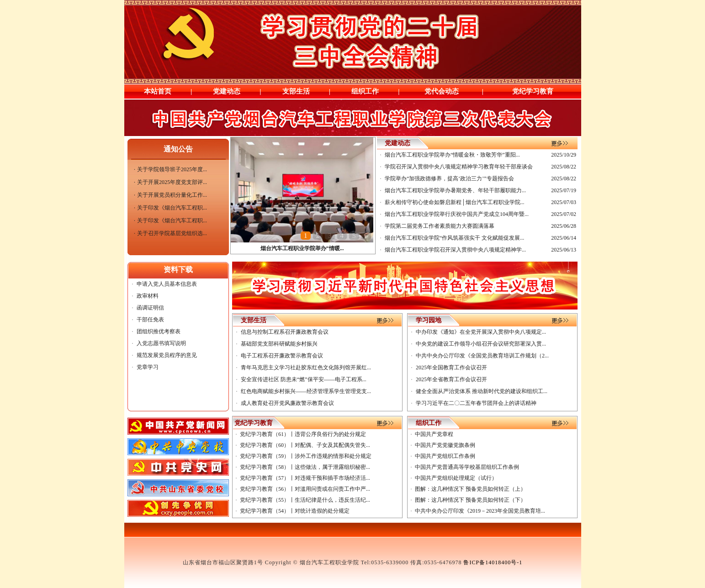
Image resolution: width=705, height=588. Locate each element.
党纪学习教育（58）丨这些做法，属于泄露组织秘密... (305, 467)
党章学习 (148, 367)
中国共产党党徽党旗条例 (445, 445)
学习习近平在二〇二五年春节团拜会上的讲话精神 (476, 403)
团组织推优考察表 (159, 331)
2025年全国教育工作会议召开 (451, 367)
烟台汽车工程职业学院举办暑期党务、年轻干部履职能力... (455, 190)
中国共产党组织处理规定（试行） (456, 478)
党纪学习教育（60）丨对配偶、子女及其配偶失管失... (305, 445)
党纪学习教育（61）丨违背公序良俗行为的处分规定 (303, 434)
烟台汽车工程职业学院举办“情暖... (302, 248)
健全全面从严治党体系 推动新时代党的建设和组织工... (482, 391)
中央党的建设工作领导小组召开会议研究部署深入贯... (481, 344)
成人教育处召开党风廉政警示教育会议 (287, 403)
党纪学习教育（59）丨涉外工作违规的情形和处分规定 (306, 456)
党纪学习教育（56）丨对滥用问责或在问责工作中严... (305, 489)
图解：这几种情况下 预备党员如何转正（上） (470, 489)
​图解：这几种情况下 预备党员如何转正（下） (470, 500)
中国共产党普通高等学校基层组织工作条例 (467, 467)
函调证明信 (150, 308)
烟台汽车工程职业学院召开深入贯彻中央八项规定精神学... (455, 250)
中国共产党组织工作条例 (445, 456)
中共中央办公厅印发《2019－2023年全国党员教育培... (480, 511)
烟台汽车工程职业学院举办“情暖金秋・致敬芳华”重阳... (452, 155)
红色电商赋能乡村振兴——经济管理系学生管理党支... (306, 391)
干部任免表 (150, 320)
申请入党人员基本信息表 (167, 284)
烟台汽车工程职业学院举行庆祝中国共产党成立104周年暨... (457, 214)
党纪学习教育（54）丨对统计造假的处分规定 (295, 511)
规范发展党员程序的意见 (167, 355)
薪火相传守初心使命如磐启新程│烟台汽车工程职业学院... (455, 202)
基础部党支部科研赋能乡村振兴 (279, 344)
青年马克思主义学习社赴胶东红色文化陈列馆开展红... (306, 367)
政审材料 (148, 296)
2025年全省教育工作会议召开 (451, 379)
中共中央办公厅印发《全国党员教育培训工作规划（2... (482, 356)
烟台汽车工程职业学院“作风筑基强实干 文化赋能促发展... (454, 238)
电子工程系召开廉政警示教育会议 (282, 356)
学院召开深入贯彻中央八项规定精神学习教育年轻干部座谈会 (459, 167)
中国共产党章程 (434, 434)
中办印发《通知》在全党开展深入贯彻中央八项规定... (481, 332)
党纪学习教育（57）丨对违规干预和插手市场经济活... (305, 478)
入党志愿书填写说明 (161, 343)
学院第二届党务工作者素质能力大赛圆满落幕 (440, 226)
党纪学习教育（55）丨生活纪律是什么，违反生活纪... (305, 500)
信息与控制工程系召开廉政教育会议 (285, 332)
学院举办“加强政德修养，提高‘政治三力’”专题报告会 (449, 178)
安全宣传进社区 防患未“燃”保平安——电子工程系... (304, 379)
